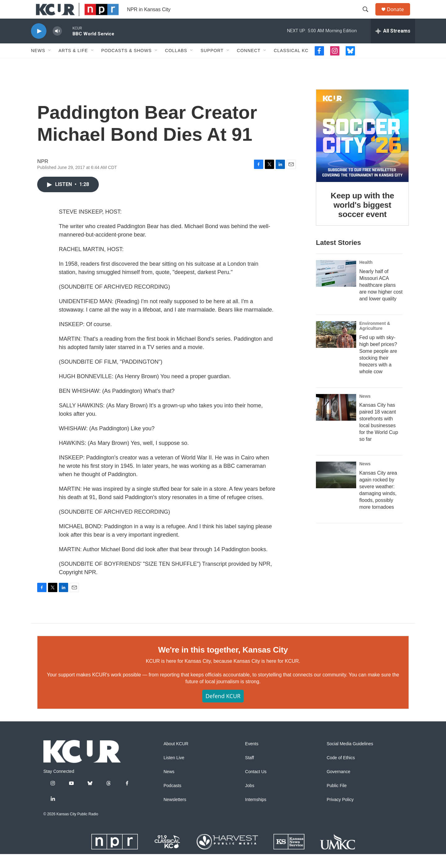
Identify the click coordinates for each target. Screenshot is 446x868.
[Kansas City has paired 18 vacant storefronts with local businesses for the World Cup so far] (336, 421)
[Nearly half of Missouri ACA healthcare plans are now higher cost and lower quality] (336, 287)
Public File (337, 800)
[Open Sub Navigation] (50, 64)
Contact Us (256, 786)
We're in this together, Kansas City (223, 664)
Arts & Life (73, 64)
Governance (339, 786)
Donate (399, 16)
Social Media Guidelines (350, 758)
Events (252, 758)
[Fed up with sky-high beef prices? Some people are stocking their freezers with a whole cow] (336, 348)
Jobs (250, 800)
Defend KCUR (223, 710)
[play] (39, 45)
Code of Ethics (341, 772)
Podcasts (173, 800)
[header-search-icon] (368, 16)
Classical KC (291, 64)
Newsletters (175, 814)
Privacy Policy (340, 814)
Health (366, 276)
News (38, 64)
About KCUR (176, 758)
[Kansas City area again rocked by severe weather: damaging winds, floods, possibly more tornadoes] (336, 489)
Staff (249, 772)
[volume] (57, 45)
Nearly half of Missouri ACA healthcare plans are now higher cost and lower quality (381, 299)
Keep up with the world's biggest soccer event (363, 219)
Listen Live (174, 772)
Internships (256, 814)
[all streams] (393, 45)
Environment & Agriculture (375, 340)
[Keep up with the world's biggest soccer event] (362, 150)
